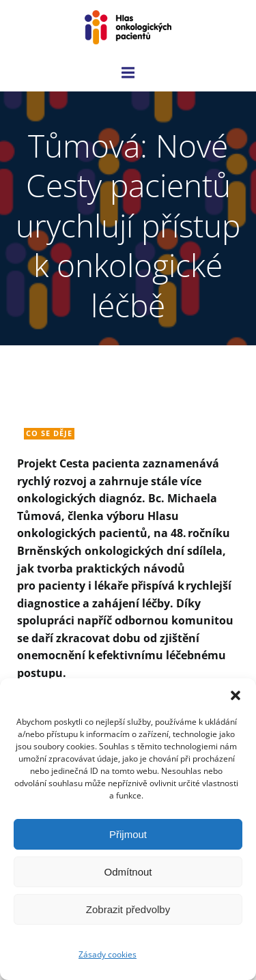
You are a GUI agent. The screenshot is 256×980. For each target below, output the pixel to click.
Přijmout (128, 834)
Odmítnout (128, 872)
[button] (236, 695)
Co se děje (49, 433)
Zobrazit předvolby (128, 909)
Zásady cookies (108, 954)
